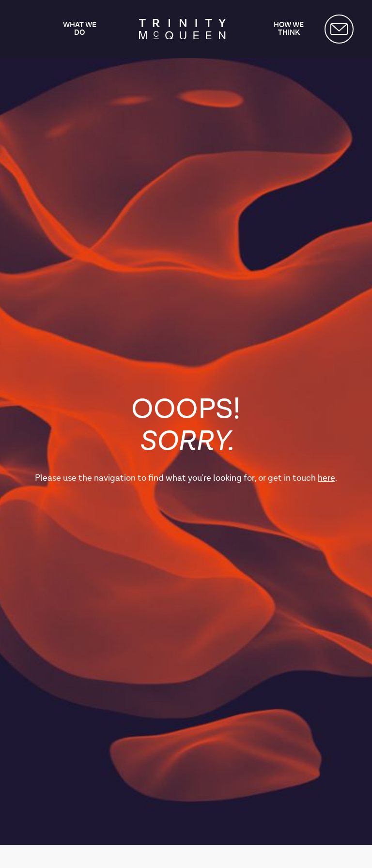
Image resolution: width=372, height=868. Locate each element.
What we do (80, 29)
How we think (289, 29)
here (326, 478)
